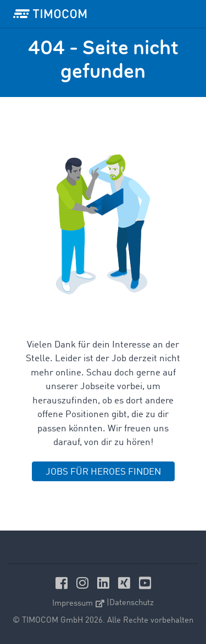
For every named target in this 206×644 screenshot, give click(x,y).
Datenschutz (132, 603)
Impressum (78, 604)
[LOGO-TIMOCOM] (50, 14)
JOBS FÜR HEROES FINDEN (103, 472)
